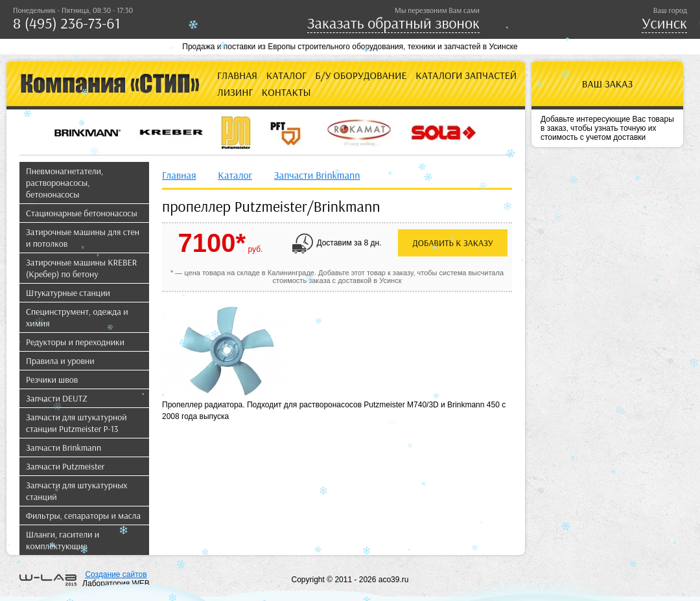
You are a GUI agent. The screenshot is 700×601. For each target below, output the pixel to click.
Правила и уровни (60, 361)
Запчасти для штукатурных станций (77, 491)
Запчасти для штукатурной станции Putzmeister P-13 (76, 423)
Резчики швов (52, 380)
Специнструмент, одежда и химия (77, 317)
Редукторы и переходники (75, 342)
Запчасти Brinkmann (64, 448)
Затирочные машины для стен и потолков (83, 238)
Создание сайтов (116, 574)
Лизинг (235, 92)
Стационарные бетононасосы (82, 213)
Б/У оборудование (361, 75)
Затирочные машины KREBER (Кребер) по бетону (81, 268)
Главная (237, 75)
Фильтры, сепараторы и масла (83, 516)
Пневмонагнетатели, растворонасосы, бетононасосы (64, 183)
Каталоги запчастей (466, 75)
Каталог (286, 75)
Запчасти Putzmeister (65, 466)
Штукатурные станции (68, 293)
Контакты (286, 92)
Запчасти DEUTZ (57, 398)
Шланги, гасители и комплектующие (63, 540)
